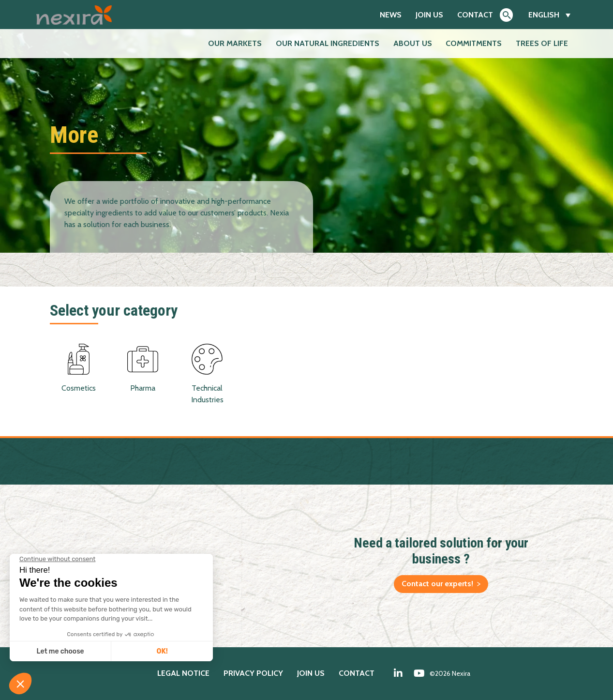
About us (413, 43)
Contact (475, 15)
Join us (429, 15)
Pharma (143, 368)
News (391, 15)
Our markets (235, 43)
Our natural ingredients (328, 43)
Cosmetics (78, 368)
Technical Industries (207, 374)
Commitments (474, 43)
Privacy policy (253, 673)
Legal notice (183, 673)
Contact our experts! (437, 584)
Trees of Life (542, 43)
